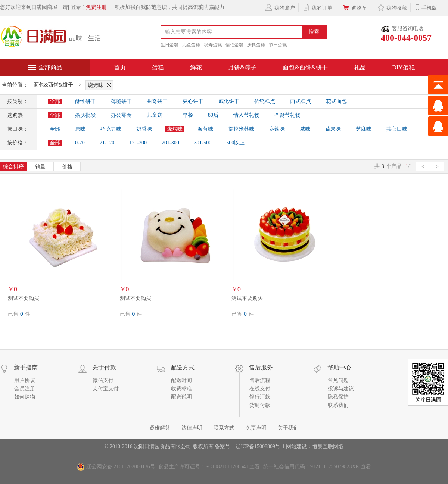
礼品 (360, 67)
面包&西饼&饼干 (305, 67)
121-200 (138, 143)
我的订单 (317, 7)
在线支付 (260, 389)
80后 (213, 115)
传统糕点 (265, 101)
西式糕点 (301, 101)
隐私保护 (338, 397)
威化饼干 (229, 101)
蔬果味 (333, 129)
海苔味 (205, 129)
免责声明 (256, 428)
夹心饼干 (193, 101)
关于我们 (288, 428)
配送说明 (181, 397)
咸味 (305, 129)
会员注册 (25, 389)
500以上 (235, 143)
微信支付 (103, 380)
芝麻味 (364, 129)
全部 (55, 101)
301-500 (203, 143)
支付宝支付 (106, 389)
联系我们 (338, 405)
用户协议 (25, 380)
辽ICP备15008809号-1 (260, 446)
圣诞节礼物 (287, 115)
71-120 (107, 143)
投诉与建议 (341, 389)
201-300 (170, 143)
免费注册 (96, 7)
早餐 (188, 115)
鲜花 (196, 67)
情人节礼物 (246, 115)
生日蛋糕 (169, 45)
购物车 (354, 7)
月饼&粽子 (242, 67)
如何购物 (25, 397)
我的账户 (280, 7)
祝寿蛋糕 (213, 45)
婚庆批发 (85, 115)
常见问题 (338, 380)
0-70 (80, 143)
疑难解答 (160, 428)
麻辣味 (277, 129)
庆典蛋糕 (256, 45)
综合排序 (13, 167)
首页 (120, 67)
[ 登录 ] (76, 7)
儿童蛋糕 (191, 45)
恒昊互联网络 (328, 446)
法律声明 (192, 428)
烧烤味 (100, 85)
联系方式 (224, 428)
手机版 (426, 7)
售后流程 (260, 380)
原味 (80, 129)
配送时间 (181, 380)
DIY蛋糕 (403, 67)
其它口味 (397, 129)
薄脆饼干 (121, 101)
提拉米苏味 (241, 129)
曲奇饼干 (157, 101)
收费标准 (181, 389)
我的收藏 (392, 7)
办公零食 (121, 115)
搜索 (314, 32)
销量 (40, 167)
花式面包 (336, 101)
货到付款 (260, 405)
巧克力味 (111, 129)
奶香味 (144, 129)
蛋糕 (158, 67)
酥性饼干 (85, 101)
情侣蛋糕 (234, 45)
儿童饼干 (157, 115)
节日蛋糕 (278, 45)
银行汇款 (260, 397)
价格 (67, 167)
